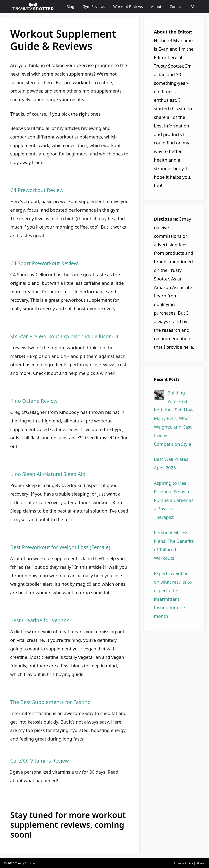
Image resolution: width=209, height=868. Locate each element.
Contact (176, 7)
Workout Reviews (128, 7)
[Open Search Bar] (193, 7)
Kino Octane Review (34, 401)
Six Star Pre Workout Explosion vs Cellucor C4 (64, 336)
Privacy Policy (183, 863)
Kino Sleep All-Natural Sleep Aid (48, 474)
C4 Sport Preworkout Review (44, 263)
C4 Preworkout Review (37, 190)
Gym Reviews (94, 7)
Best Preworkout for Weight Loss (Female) (60, 547)
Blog (70, 7)
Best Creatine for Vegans (40, 620)
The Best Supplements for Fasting (51, 702)
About (156, 7)
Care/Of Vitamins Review (39, 761)
